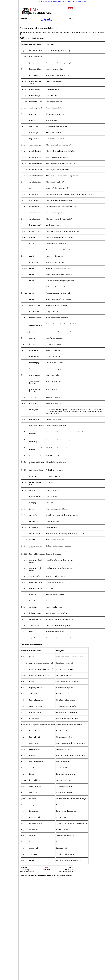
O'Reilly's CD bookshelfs (52, 1)
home (40, 1)
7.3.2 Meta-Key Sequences (31, 644)
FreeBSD (64, 1)
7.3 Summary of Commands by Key (39, 28)
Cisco (75, 1)
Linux (70, 1)
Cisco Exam (82, 1)
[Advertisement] (9, 489)
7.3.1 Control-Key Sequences (32, 38)
